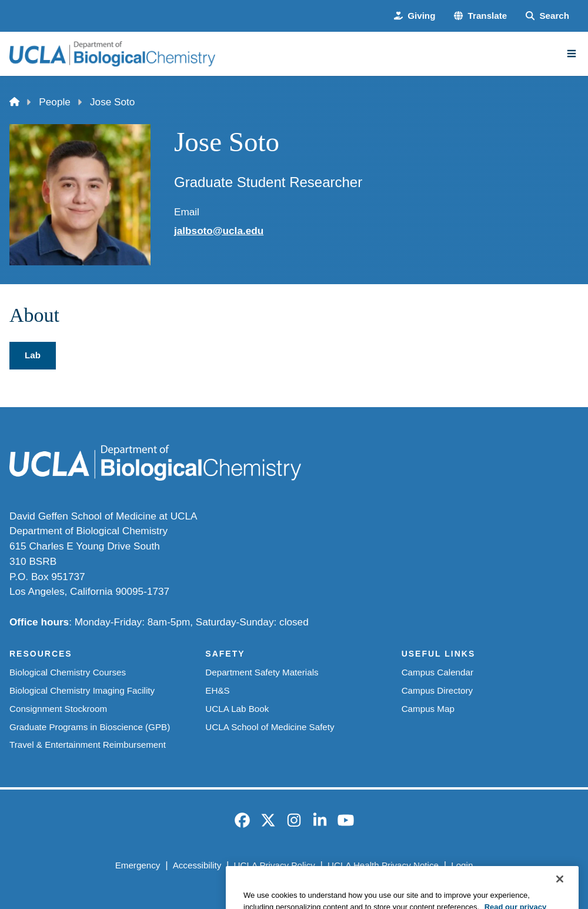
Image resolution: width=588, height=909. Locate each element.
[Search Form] (547, 16)
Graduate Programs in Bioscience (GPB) (90, 727)
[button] (480, 16)
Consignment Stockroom (58, 709)
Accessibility (197, 865)
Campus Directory (437, 690)
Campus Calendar (437, 672)
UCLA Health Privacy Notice (383, 865)
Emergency (138, 865)
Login (462, 865)
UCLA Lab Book (237, 709)
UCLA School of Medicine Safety (270, 727)
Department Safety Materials (262, 672)
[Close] (560, 896)
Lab (33, 355)
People (54, 102)
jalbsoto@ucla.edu (219, 231)
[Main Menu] (572, 54)
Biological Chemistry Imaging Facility (82, 690)
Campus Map (428, 709)
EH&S (217, 690)
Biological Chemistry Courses (68, 672)
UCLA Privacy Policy (275, 865)
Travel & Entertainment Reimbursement (88, 745)
